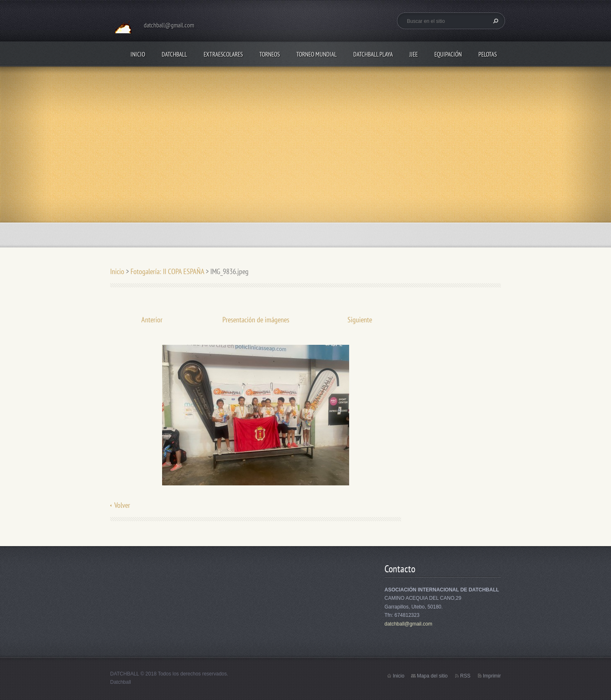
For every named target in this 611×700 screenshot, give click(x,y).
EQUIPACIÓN (448, 54)
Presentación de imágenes (256, 320)
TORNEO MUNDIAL (317, 54)
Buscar (495, 21)
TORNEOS (270, 54)
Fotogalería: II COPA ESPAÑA (167, 271)
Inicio (138, 54)
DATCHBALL (174, 54)
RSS (465, 676)
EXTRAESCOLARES (223, 54)
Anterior (152, 320)
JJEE (414, 54)
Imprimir (492, 676)
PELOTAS (488, 54)
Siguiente (360, 320)
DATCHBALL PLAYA (373, 54)
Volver (122, 505)
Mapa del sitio (432, 676)
